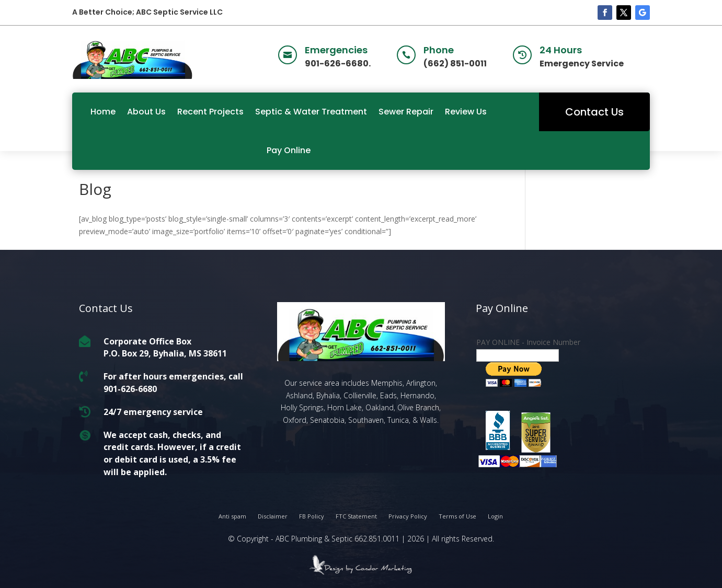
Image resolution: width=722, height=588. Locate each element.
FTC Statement (356, 516)
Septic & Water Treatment (311, 112)
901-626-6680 (130, 389)
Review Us (466, 112)
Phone (439, 50)
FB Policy (312, 516)
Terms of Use (457, 516)
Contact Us (594, 112)
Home (103, 112)
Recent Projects (210, 112)
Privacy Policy (408, 516)
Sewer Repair (406, 112)
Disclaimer (273, 516)
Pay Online (289, 150)
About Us (146, 112)
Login (495, 516)
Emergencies (336, 50)
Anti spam (232, 516)
